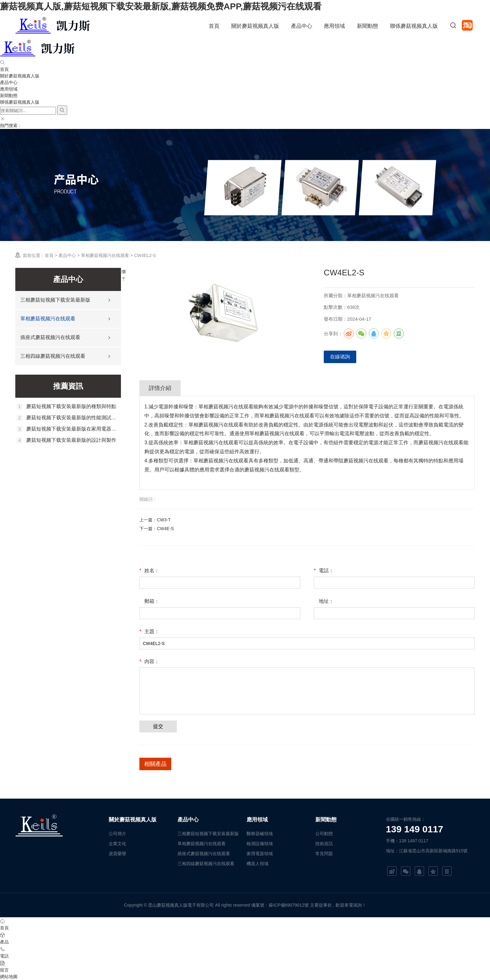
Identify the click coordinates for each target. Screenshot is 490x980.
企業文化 (117, 844)
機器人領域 (257, 864)
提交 (158, 726)
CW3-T (164, 520)
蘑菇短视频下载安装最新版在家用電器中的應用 (74, 429)
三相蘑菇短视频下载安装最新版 (55, 300)
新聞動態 (367, 26)
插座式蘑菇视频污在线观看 (50, 337)
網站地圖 (9, 977)
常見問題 (324, 854)
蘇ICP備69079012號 (289, 905)
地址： (326, 601)
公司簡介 (117, 834)
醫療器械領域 (260, 834)
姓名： (149, 571)
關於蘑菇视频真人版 (255, 26)
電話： (324, 571)
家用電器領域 (260, 854)
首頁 (214, 26)
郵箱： (152, 601)
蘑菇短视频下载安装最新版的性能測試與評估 (74, 418)
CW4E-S (165, 529)
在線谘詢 (340, 357)
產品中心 (302, 26)
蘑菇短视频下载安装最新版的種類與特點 (71, 406)
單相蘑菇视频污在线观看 (105, 255)
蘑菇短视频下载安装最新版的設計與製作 (71, 440)
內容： (149, 662)
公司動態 (324, 834)
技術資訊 (324, 844)
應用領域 (334, 26)
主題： (149, 632)
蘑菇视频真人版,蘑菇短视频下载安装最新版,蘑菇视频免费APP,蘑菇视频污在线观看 (161, 6)
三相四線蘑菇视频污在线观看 (53, 356)
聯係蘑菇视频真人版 (414, 26)
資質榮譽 (117, 854)
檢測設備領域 (260, 844)
